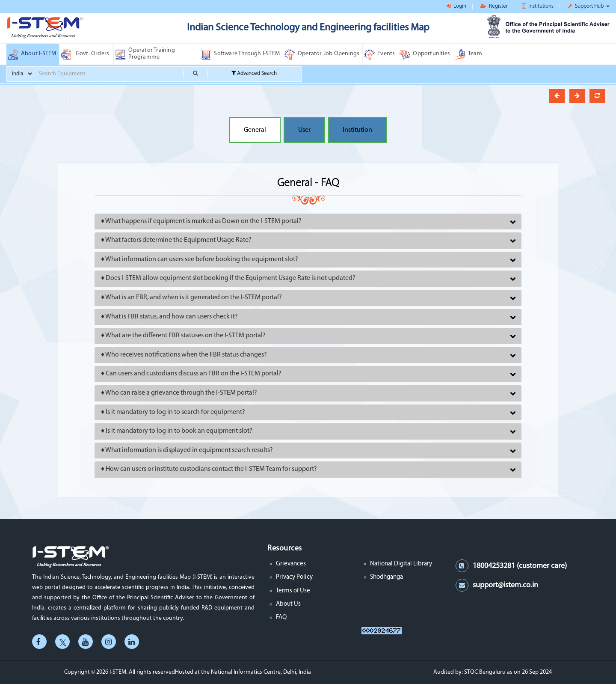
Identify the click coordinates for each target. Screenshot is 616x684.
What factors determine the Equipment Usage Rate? (178, 240)
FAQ (281, 617)
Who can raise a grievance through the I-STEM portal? (181, 393)
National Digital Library (401, 564)
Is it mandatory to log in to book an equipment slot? (179, 431)
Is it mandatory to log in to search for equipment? (175, 412)
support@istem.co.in (505, 585)
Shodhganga (386, 577)
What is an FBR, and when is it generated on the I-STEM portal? (194, 297)
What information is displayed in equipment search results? (189, 450)
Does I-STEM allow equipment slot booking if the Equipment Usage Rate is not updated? (231, 278)
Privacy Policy (294, 577)
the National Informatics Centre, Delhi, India (256, 672)
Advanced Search (254, 73)
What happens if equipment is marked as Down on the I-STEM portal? (203, 221)
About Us (288, 604)
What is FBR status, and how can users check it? (172, 317)
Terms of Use (293, 591)
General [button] (255, 130)
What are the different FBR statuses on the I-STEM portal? (185, 336)
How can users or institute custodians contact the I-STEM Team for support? (211, 469)
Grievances (291, 564)
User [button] (304, 130)
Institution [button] (357, 130)
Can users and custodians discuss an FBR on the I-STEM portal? (194, 374)
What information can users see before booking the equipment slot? (202, 259)
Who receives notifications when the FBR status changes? (186, 355)
